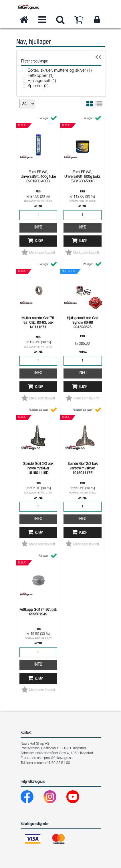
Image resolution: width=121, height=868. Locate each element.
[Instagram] (54, 798)
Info (38, 228)
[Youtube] (77, 798)
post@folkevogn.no (58, 758)
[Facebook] (32, 798)
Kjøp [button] (39, 241)
